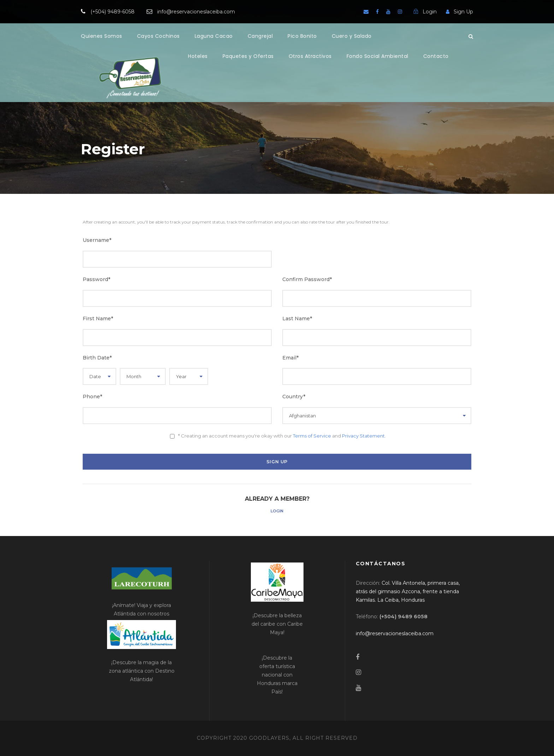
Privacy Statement (363, 436)
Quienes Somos (102, 36)
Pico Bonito (302, 36)
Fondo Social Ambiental (378, 56)
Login (277, 511)
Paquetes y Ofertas (248, 56)
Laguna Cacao (214, 36)
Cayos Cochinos (158, 36)
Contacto (436, 56)
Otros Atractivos (310, 56)
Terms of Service (312, 436)
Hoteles (198, 56)
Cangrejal (260, 36)
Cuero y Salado (352, 36)
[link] (408, 591)
